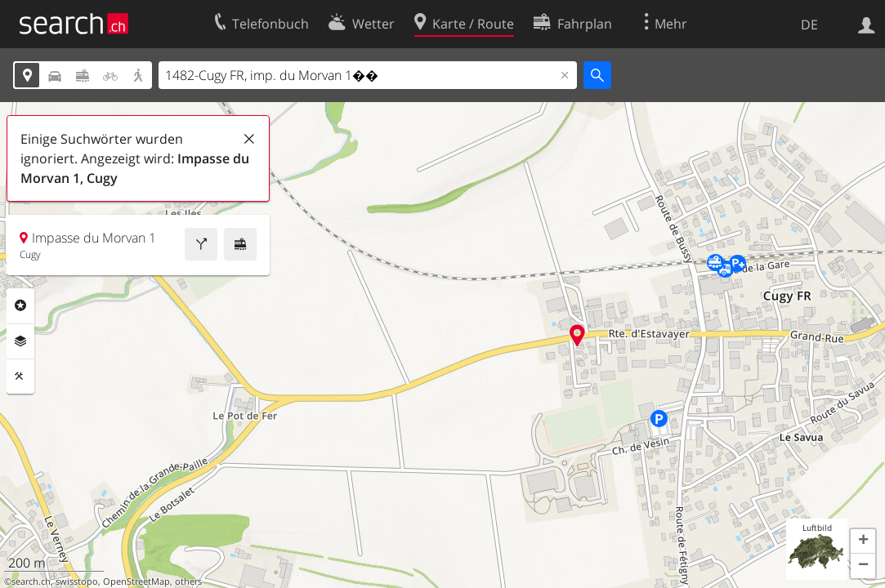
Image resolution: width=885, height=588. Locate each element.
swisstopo (77, 581)
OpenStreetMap (136, 581)
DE (809, 24)
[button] (863, 541)
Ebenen (20, 341)
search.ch (31, 581)
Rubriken (20, 305)
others (188, 581)
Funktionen (20, 376)
